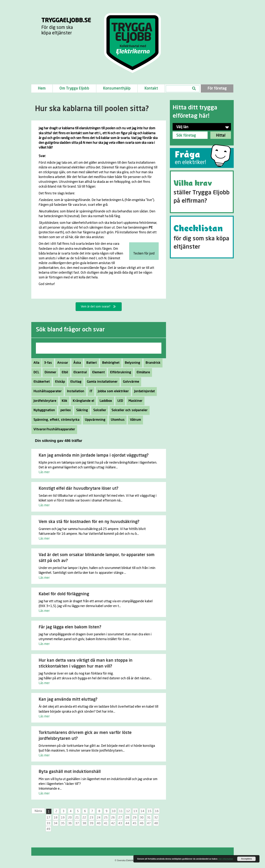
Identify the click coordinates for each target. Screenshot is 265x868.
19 (63, 818)
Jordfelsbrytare (44, 401)
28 (127, 818)
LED (119, 401)
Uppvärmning (94, 420)
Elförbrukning (120, 372)
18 (56, 818)
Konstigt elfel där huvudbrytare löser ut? (78, 489)
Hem (42, 88)
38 (84, 823)
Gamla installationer (101, 382)
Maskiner (134, 401)
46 (142, 823)
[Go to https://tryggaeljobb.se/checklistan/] (202, 237)
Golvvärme (130, 382)
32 (156, 818)
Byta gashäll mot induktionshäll (70, 772)
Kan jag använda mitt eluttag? (68, 699)
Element (97, 372)
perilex (65, 410)
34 (56, 823)
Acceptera (246, 859)
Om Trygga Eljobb (74, 88)
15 (150, 811)
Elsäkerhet (41, 382)
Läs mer (44, 472)
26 (113, 818)
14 (142, 811)
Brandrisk (152, 363)
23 (91, 818)
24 (99, 818)
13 (135, 811)
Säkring (81, 410)
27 (120, 818)
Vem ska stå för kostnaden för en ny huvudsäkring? (89, 522)
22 (84, 818)
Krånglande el (82, 401)
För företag (217, 88)
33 (48, 823)
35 (63, 823)
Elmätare (142, 372)
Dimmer (49, 372)
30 (142, 818)
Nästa (38, 811)
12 (128, 811)
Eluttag (75, 382)
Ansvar (62, 363)
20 (70, 818)
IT (90, 391)
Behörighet (110, 363)
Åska (76, 363)
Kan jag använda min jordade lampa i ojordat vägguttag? (94, 455)
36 (70, 823)
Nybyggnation (43, 410)
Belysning (131, 363)
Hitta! (221, 136)
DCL (35, 372)
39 (91, 823)
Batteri (91, 363)
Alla (36, 363)
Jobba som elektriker (112, 391)
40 (99, 823)
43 (120, 823)
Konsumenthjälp (117, 88)
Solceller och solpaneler (129, 410)
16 (157, 811)
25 (106, 818)
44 (127, 823)
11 (121, 811)
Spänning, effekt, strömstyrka (55, 420)
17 (48, 818)
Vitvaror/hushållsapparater (53, 429)
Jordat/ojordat (143, 391)
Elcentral (79, 372)
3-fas (47, 363)
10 (114, 811)
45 (135, 823)
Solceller (99, 410)
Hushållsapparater (47, 391)
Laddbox (105, 401)
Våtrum (134, 420)
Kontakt (151, 88)
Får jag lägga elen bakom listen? (70, 627)
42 (113, 823)
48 (156, 823)
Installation (75, 391)
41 (106, 823)
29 (135, 818)
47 (149, 823)
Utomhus (117, 420)
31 (149, 818)
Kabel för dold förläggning (64, 594)
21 (77, 818)
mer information (226, 859)
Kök (63, 401)
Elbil (64, 372)
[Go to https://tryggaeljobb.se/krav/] (202, 192)
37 (77, 823)
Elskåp (59, 382)
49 (48, 829)
